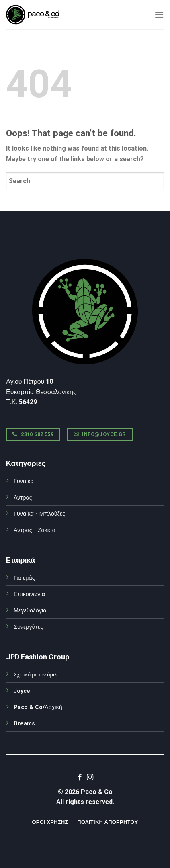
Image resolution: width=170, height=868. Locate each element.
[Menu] (159, 15)
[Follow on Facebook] (80, 778)
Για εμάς (24, 578)
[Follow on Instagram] (90, 778)
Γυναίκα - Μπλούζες (39, 514)
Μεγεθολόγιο (30, 611)
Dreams (24, 724)
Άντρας (23, 498)
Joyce (22, 691)
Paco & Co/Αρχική (38, 707)
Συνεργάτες (28, 627)
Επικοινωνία (29, 594)
